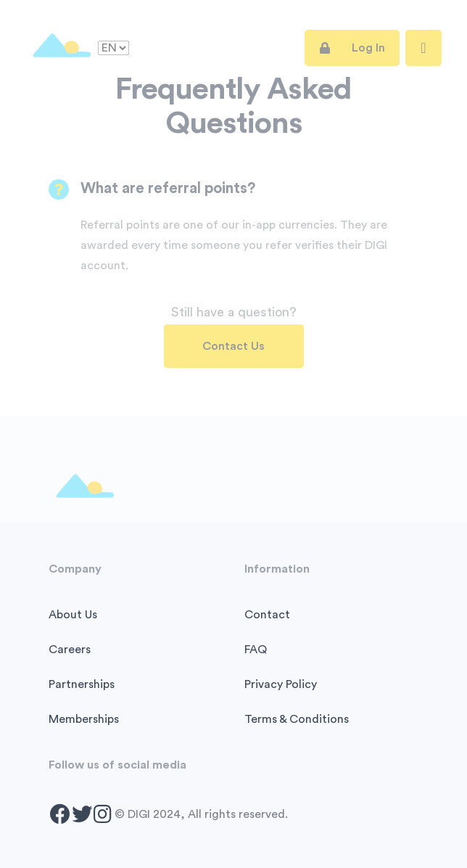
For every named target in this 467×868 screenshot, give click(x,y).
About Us (73, 615)
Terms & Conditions (297, 719)
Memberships (84, 719)
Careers (70, 650)
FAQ (256, 650)
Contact (267, 615)
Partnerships (82, 684)
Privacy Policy (281, 684)
